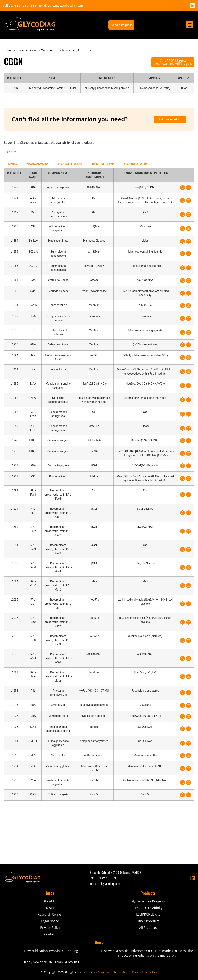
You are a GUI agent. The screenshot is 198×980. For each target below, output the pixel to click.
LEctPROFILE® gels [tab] (70, 164)
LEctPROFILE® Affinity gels (173, 64)
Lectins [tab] (12, 164)
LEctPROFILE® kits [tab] (136, 164)
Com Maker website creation (110, 972)
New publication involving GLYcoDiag (51, 951)
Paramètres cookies (145, 972)
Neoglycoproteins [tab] (38, 164)
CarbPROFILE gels (172, 61)
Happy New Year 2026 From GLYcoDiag (51, 962)
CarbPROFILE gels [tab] (103, 164)
